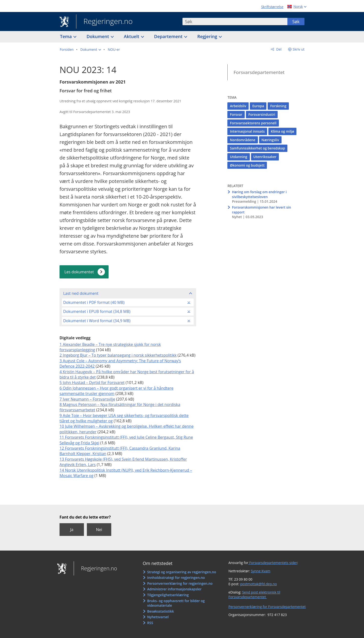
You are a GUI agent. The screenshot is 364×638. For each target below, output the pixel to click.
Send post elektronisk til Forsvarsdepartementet (254, 595)
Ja (72, 530)
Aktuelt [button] (132, 36)
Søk (296, 21)
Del (278, 49)
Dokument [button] (98, 36)
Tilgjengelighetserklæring (168, 595)
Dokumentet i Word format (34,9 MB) (97, 321)
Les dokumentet (79, 272)
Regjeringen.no (104, 22)
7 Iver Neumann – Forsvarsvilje (87, 399)
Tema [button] (66, 36)
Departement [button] (169, 36)
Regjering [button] (208, 36)
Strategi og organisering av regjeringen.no (182, 572)
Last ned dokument (81, 293)
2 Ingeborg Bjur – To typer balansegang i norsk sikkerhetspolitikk (118, 355)
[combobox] (235, 21)
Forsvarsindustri (262, 114)
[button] (91, 50)
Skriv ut (299, 49)
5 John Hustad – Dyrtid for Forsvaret (92, 383)
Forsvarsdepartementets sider (273, 563)
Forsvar (236, 114)
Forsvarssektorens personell (253, 123)
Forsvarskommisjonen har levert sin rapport (262, 210)
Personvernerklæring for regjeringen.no (180, 583)
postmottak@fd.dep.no (258, 584)
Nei (99, 530)
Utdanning (238, 157)
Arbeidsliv (238, 106)
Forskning (278, 106)
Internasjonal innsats (247, 131)
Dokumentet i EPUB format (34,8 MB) (97, 311)
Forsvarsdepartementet (259, 72)
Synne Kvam (261, 571)
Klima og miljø (282, 131)
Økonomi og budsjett (247, 165)
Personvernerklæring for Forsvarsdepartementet (267, 607)
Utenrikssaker (265, 157)
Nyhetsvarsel (158, 617)
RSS (150, 623)
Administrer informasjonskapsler (174, 589)
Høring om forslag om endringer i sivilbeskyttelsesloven (259, 194)
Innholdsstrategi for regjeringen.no (176, 578)
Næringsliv (270, 140)
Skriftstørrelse (272, 7)
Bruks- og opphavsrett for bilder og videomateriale (176, 603)
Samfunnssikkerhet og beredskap (257, 148)
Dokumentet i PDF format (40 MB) (94, 302)
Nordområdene (243, 140)
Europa (258, 106)
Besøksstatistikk (161, 611)
